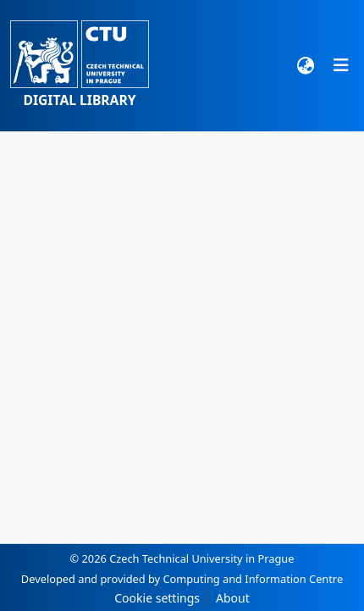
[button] (80, 66)
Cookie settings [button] (157, 598)
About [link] (233, 598)
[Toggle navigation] (341, 65)
